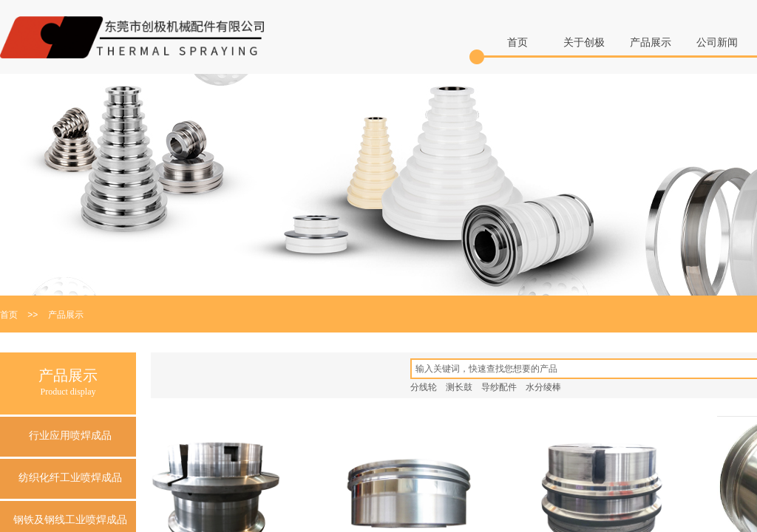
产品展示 (651, 42)
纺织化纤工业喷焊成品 (70, 478)
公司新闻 (717, 42)
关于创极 (584, 42)
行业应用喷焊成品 (70, 436)
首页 (517, 42)
